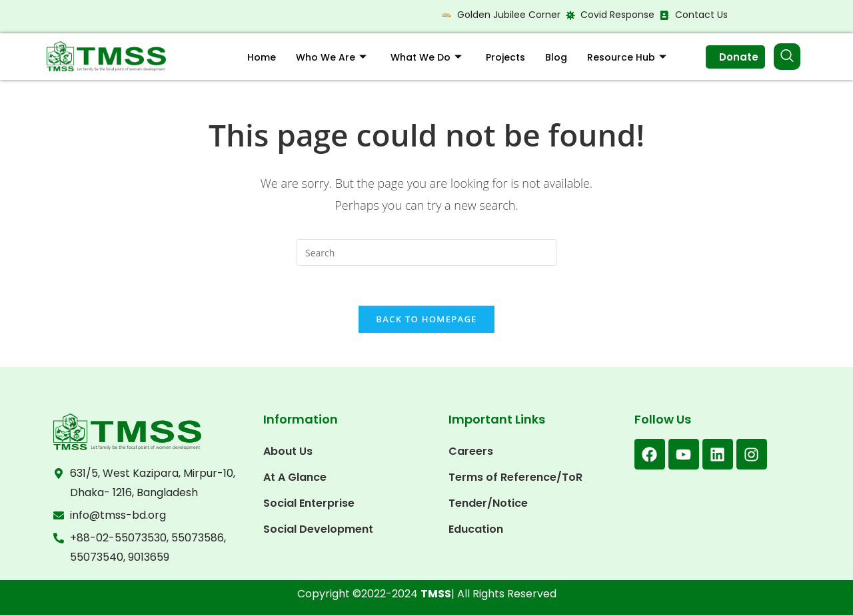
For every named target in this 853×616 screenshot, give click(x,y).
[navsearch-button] (787, 57)
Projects (505, 57)
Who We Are (331, 57)
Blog (556, 57)
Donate (739, 57)
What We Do (426, 57)
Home (262, 57)
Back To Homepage (426, 320)
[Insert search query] (426, 252)
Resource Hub (627, 57)
